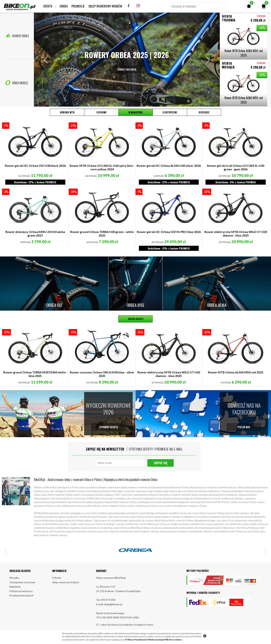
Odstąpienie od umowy (22, 582)
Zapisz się (160, 463)
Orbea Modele (17, 83)
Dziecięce (204, 112)
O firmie (57, 578)
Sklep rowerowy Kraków (105, 6)
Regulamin (15, 587)
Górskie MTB (67, 112)
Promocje (78, 6)
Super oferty (136, 319)
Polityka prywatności (21, 591)
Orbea (64, 6)
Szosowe (101, 112)
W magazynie (136, 112)
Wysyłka (14, 578)
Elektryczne (170, 112)
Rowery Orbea (17, 36)
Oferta (48, 6)
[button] (48, 60)
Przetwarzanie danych (21, 595)
